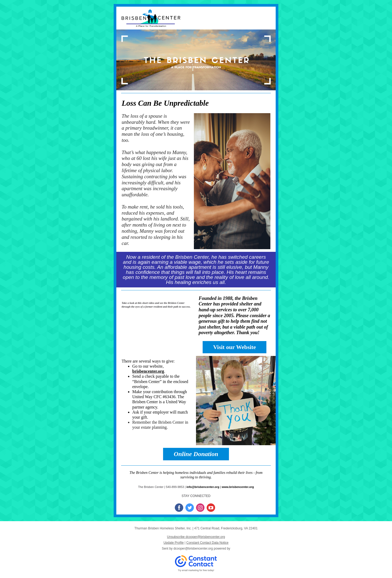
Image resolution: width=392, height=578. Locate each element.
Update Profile (174, 543)
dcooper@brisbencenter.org (193, 549)
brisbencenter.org (148, 371)
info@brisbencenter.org (203, 487)
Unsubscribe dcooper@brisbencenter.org (196, 537)
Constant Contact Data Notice (208, 543)
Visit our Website (235, 347)
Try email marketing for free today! (196, 570)
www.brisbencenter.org (238, 487)
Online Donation (196, 454)
